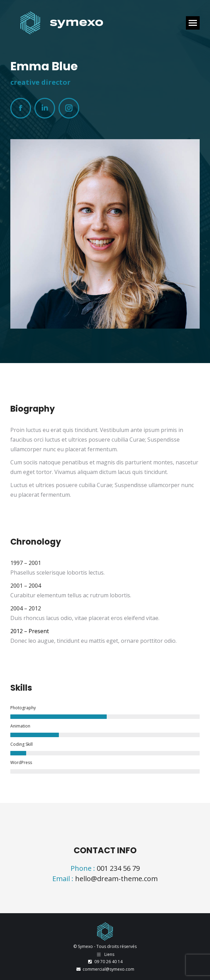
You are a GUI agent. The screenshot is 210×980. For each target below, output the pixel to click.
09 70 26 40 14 (105, 962)
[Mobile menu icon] (193, 23)
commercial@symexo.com (105, 969)
